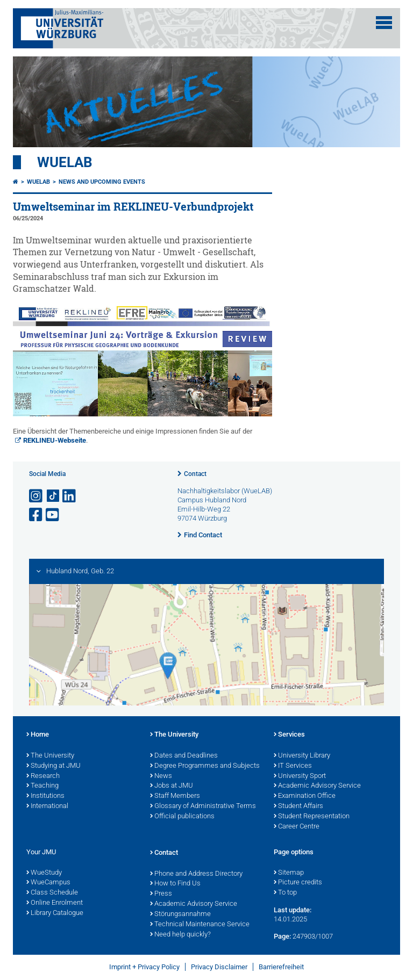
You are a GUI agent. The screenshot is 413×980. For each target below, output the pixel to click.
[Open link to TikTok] (53, 496)
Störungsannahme (180, 914)
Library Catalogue (55, 913)
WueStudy (44, 873)
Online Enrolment (55, 903)
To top (285, 893)
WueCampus (48, 883)
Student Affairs (298, 806)
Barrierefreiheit (281, 967)
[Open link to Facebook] (37, 515)
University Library (302, 756)
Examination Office (305, 796)
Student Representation (312, 817)
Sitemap (289, 873)
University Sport (300, 776)
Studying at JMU (54, 766)
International (47, 806)
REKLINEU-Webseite (55, 440)
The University (50, 756)
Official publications (182, 817)
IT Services (293, 766)
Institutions (45, 796)
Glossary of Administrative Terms (203, 806)
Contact (195, 474)
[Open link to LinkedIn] (70, 496)
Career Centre (297, 827)
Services (289, 735)
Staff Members (175, 796)
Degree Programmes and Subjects (205, 766)
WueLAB (65, 162)
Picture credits (298, 883)
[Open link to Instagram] (37, 496)
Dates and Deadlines (184, 756)
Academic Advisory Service (317, 786)
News (161, 776)
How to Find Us (175, 884)
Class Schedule (52, 893)
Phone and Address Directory (196, 874)
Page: (282, 936)
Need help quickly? (180, 935)
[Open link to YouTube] (53, 515)
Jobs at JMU (172, 786)
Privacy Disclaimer (219, 967)
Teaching (42, 786)
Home (38, 735)
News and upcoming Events (102, 182)
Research (43, 776)
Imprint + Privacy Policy (144, 967)
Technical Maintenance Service (200, 925)
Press (161, 894)
